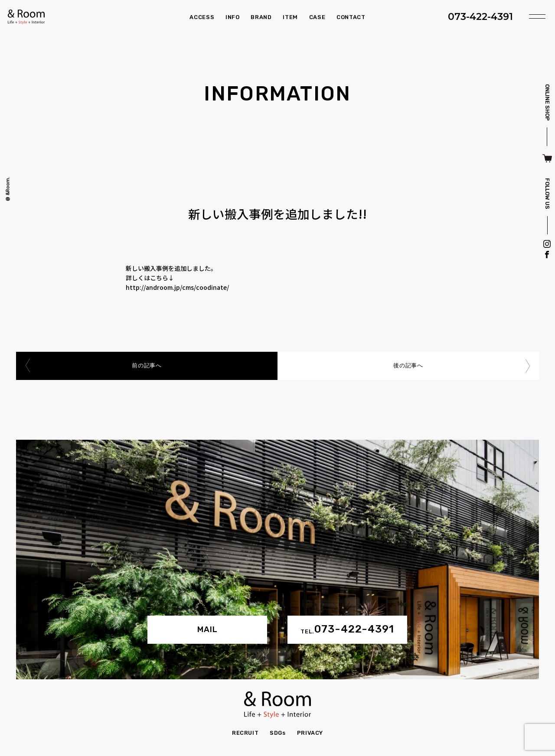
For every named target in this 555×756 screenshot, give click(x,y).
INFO (233, 17)
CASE (317, 17)
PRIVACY (310, 733)
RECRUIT (245, 733)
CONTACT (351, 17)
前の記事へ (147, 366)
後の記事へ (408, 366)
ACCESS (202, 17)
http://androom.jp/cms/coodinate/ (177, 287)
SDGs (278, 733)
